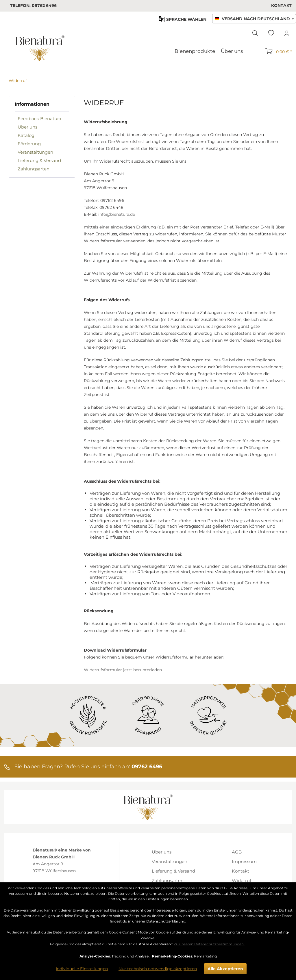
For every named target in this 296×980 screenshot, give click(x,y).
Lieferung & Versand (39, 160)
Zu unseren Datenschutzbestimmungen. (209, 944)
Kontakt (281, 5)
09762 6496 (44, 5)
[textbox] (254, 19)
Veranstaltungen (35, 152)
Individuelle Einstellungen (82, 969)
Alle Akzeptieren (225, 969)
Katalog (26, 135)
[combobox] (254, 19)
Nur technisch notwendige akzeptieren (158, 969)
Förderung (29, 144)
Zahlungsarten (34, 169)
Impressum (244, 861)
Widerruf (242, 880)
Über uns (27, 127)
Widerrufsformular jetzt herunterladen (123, 670)
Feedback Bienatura (39, 119)
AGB (237, 852)
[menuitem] (281, 5)
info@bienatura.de (117, 214)
